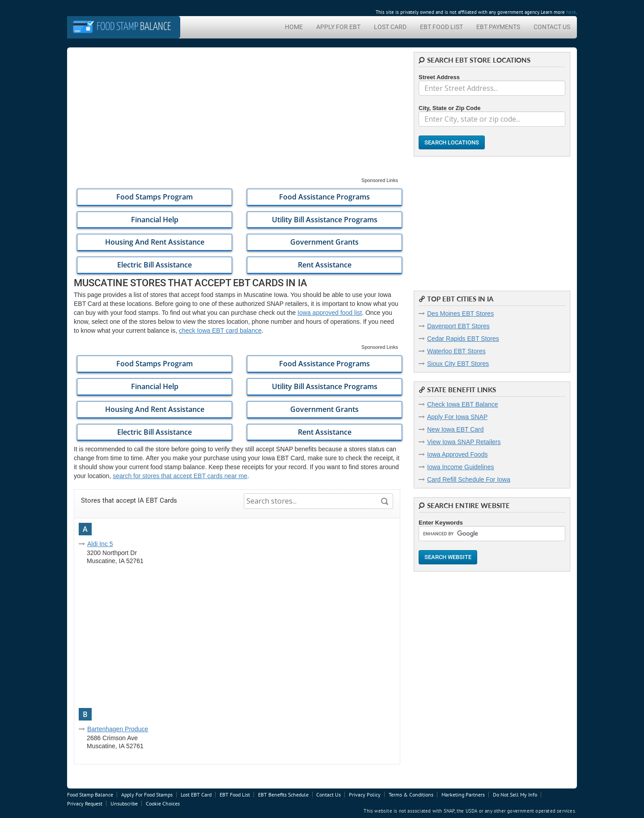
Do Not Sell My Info (515, 795)
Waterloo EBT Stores (456, 351)
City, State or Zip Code (449, 108)
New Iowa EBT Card (455, 429)
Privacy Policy (365, 795)
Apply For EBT (338, 27)
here (571, 12)
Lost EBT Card (196, 795)
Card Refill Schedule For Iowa (469, 479)
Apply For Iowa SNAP (457, 417)
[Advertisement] (237, 114)
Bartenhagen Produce (118, 729)
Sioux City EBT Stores (458, 364)
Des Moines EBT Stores (460, 314)
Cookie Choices (163, 803)
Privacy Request (85, 803)
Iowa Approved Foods (457, 454)
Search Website (448, 557)
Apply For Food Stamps (147, 795)
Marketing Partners (463, 795)
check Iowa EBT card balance (220, 331)
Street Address (439, 77)
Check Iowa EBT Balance (463, 404)
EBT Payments (498, 27)
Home (294, 27)
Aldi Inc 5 (100, 544)
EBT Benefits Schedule (283, 795)
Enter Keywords (441, 523)
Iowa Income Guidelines (460, 467)
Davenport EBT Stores (458, 326)
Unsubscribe (124, 803)
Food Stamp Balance (90, 795)
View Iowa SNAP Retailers (464, 442)
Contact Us (552, 27)
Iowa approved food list (330, 313)
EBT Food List (441, 27)
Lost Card (390, 27)
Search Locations (452, 142)
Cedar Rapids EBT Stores (463, 339)
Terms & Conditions (411, 795)
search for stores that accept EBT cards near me (180, 476)
